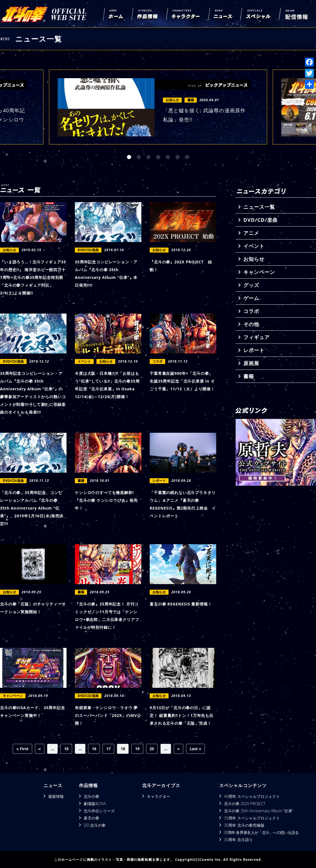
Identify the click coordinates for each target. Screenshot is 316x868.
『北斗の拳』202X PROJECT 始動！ (181, 266)
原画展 (251, 363)
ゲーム (251, 298)
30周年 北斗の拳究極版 (244, 825)
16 (94, 749)
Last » (195, 749)
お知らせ (254, 259)
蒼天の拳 (91, 818)
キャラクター (159, 796)
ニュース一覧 (259, 207)
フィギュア (257, 337)
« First (22, 749)
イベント (254, 246)
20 (152, 749)
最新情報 (56, 796)
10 (66, 749)
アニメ (251, 233)
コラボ (251, 311)
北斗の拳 (91, 796)
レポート (254, 350)
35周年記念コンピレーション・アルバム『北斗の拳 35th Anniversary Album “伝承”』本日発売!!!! (106, 273)
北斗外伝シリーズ (99, 811)
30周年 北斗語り (238, 840)
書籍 (249, 376)
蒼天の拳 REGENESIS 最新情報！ (181, 604)
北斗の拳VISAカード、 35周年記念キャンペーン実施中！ (33, 712)
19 (137, 749)
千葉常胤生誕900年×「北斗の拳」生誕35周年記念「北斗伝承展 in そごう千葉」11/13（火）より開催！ (182, 381)
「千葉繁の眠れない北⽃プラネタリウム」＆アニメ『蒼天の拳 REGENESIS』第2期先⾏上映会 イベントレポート (183, 504)
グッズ (251, 285)
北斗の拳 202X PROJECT (245, 804)
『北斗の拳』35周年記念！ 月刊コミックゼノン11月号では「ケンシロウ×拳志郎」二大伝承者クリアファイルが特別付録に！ (107, 616)
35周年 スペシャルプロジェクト (252, 818)
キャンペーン (259, 272)
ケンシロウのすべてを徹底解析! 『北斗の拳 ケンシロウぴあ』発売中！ (106, 500)
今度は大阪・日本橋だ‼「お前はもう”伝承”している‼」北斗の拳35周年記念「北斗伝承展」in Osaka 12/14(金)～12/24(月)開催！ (107, 385)
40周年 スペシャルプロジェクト (252, 796)
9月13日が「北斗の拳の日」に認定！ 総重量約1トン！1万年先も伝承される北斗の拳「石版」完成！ (182, 715)
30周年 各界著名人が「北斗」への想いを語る (261, 832)
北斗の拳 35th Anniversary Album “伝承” (259, 811)
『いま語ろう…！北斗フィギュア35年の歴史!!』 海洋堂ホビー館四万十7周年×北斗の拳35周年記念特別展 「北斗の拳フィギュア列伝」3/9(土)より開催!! (33, 277)
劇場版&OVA (95, 804)
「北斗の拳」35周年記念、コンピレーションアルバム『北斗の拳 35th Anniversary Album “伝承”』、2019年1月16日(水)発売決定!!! (32, 508)
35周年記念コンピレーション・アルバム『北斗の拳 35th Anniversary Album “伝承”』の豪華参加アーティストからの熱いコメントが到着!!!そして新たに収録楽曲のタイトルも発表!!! (33, 393)
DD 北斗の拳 (95, 825)
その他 (251, 324)
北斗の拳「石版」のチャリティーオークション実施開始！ (33, 608)
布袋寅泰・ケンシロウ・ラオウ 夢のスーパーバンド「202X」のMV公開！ (108, 715)
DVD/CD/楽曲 (261, 220)
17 (108, 749)
